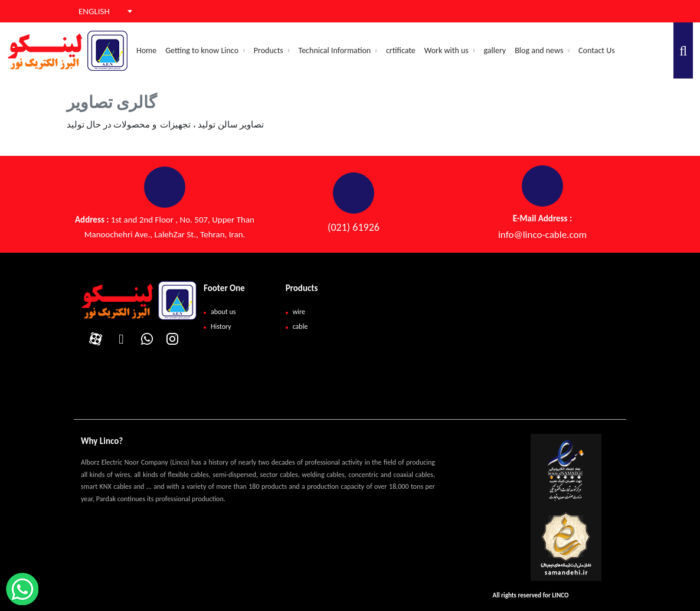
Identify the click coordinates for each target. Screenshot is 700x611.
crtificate (401, 50)
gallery (495, 50)
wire (299, 312)
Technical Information (338, 50)
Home (146, 50)
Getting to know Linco (205, 50)
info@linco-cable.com (542, 235)
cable (300, 326)
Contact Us (597, 50)
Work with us (450, 50)
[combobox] (98, 11)
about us (223, 312)
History (221, 326)
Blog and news (542, 50)
